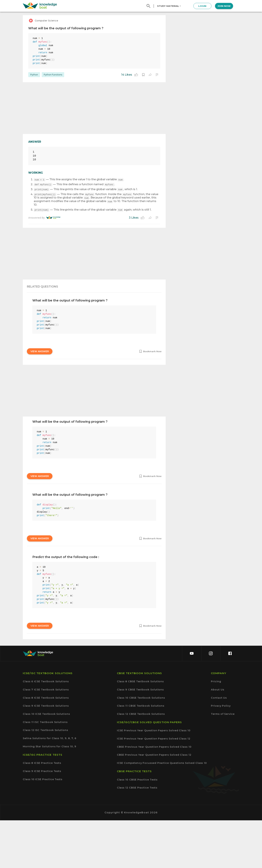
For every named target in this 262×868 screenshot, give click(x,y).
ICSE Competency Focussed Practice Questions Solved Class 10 (162, 811)
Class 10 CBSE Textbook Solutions (141, 746)
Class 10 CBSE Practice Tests (137, 827)
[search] (149, 6)
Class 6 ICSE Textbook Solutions (46, 729)
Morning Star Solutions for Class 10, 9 (50, 794)
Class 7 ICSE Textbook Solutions (46, 737)
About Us (217, 737)
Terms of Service (223, 762)
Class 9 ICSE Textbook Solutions (46, 754)
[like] (136, 75)
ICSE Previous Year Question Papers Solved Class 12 (154, 786)
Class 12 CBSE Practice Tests (137, 835)
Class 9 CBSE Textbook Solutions (140, 737)
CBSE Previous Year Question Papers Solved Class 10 (154, 795)
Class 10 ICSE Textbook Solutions (46, 762)
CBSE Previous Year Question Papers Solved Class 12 (154, 803)
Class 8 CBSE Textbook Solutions (140, 729)
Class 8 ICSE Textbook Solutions (46, 746)
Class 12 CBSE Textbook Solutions (141, 762)
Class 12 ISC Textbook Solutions (45, 778)
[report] (157, 75)
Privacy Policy (221, 754)
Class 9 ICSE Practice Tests (42, 819)
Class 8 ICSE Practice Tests (42, 811)
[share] (150, 75)
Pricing (216, 729)
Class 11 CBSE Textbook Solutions (141, 754)
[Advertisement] (94, 108)
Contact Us (219, 746)
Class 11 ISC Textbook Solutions (45, 770)
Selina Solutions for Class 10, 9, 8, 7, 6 (50, 786)
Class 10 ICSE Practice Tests (43, 827)
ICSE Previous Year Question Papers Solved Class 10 (154, 778)
